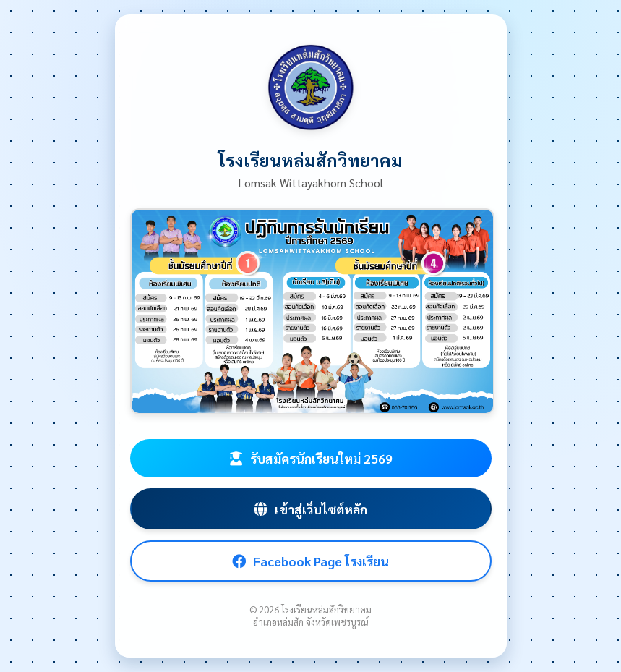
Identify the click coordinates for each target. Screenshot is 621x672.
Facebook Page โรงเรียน (310, 561)
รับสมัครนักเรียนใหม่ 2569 (311, 458)
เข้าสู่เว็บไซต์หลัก (310, 509)
